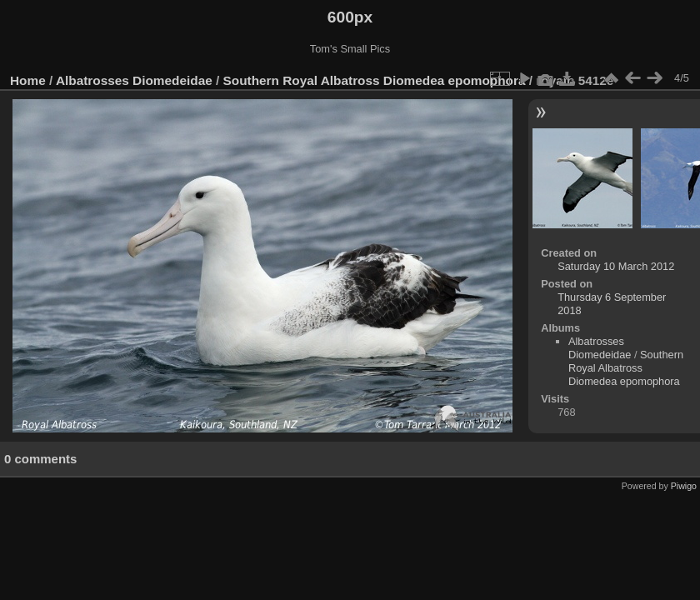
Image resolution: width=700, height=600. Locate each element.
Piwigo (684, 486)
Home (28, 80)
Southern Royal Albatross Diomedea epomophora (375, 80)
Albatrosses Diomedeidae (134, 80)
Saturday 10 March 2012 (616, 266)
